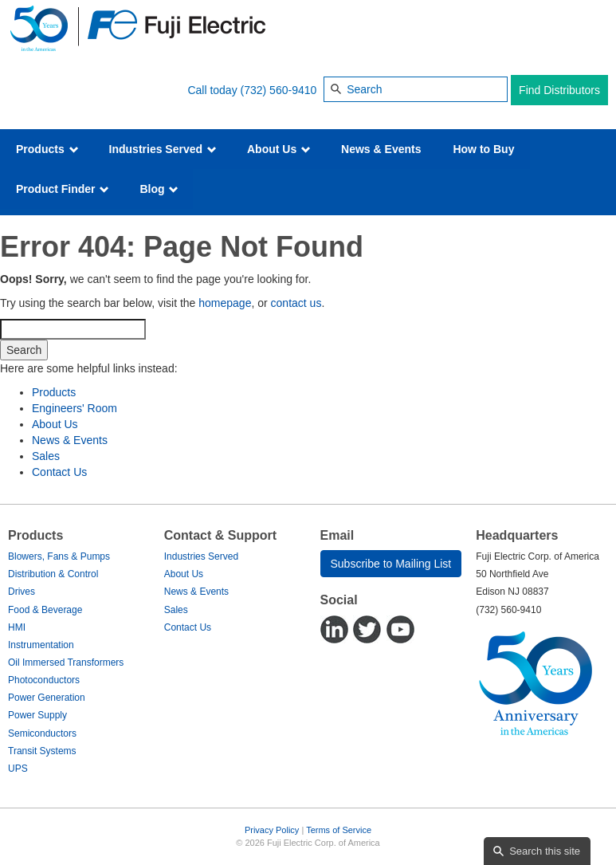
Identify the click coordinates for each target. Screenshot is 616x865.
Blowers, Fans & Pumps (59, 556)
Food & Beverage (45, 610)
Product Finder (63, 189)
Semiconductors (42, 733)
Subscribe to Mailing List (391, 564)
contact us (296, 303)
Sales (46, 456)
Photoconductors (44, 680)
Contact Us (59, 472)
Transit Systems (42, 751)
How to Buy (483, 149)
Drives (22, 592)
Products (47, 149)
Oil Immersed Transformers (66, 663)
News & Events (381, 149)
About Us (279, 149)
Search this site (545, 851)
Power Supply (37, 715)
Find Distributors (559, 90)
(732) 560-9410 (279, 90)
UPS (18, 769)
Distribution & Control (53, 574)
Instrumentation (41, 645)
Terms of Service (339, 830)
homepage (225, 303)
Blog (159, 189)
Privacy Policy (272, 830)
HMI (17, 627)
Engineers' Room (75, 408)
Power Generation (47, 698)
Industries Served (163, 149)
